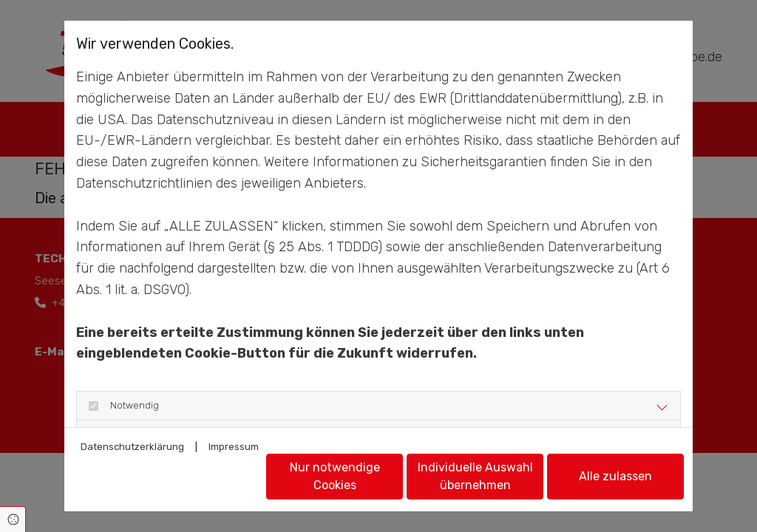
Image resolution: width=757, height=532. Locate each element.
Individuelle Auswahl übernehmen (475, 476)
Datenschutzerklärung (132, 447)
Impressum (234, 447)
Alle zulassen (615, 476)
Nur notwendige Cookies (335, 476)
